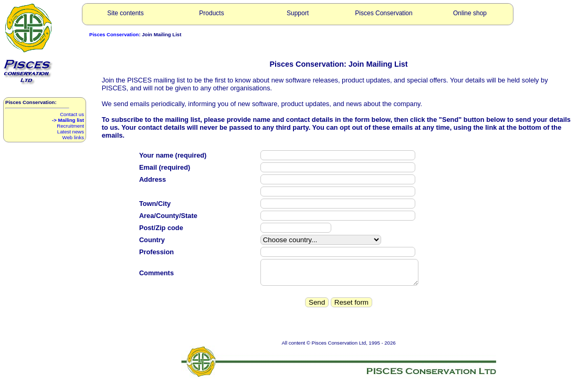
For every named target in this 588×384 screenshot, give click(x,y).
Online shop (470, 13)
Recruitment (70, 126)
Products (211, 13)
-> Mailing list (68, 120)
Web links (73, 137)
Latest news (71, 132)
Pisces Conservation (384, 13)
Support (298, 13)
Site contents (125, 13)
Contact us (72, 114)
